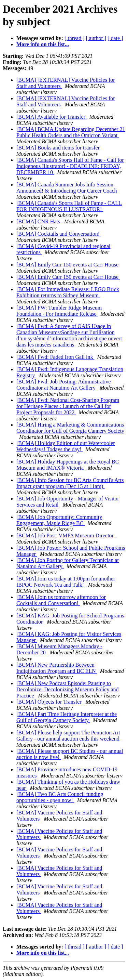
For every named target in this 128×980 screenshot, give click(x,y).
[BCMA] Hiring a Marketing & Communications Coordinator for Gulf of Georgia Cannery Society (70, 428)
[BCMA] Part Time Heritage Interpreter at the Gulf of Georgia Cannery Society (67, 717)
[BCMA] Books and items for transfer (59, 148)
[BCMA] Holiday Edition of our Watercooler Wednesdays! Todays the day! (66, 446)
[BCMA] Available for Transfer (52, 117)
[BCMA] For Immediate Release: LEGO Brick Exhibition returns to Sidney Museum (68, 292)
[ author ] (96, 38)
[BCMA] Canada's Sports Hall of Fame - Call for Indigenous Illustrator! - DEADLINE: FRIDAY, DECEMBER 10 (70, 166)
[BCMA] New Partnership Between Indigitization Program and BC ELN (57, 668)
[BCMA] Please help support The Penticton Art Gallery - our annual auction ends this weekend (69, 736)
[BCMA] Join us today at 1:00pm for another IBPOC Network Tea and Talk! (66, 582)
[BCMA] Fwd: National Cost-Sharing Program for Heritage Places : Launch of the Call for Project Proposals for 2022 (68, 406)
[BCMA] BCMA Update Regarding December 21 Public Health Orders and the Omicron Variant (71, 132)
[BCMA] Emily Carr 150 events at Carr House (68, 265)
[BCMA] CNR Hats (39, 221)
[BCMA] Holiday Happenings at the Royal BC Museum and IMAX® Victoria (68, 465)
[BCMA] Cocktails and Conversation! (59, 234)
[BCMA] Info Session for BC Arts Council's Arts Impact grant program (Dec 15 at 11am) (70, 483)
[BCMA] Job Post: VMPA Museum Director (66, 535)
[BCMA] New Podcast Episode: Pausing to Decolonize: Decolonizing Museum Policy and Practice (67, 689)
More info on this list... (43, 44)
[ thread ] (75, 38)
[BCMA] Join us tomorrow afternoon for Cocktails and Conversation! (61, 600)
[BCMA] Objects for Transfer (50, 702)
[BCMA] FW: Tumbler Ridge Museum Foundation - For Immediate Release (59, 311)
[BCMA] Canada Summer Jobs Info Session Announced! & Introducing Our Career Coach (67, 188)
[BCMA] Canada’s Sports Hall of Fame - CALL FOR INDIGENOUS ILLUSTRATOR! (69, 206)
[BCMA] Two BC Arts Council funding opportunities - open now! (60, 797)
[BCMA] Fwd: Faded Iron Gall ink (55, 357)
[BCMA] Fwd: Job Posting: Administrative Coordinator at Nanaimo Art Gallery (63, 385)
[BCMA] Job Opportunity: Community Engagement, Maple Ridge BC (59, 520)
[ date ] (115, 38)
